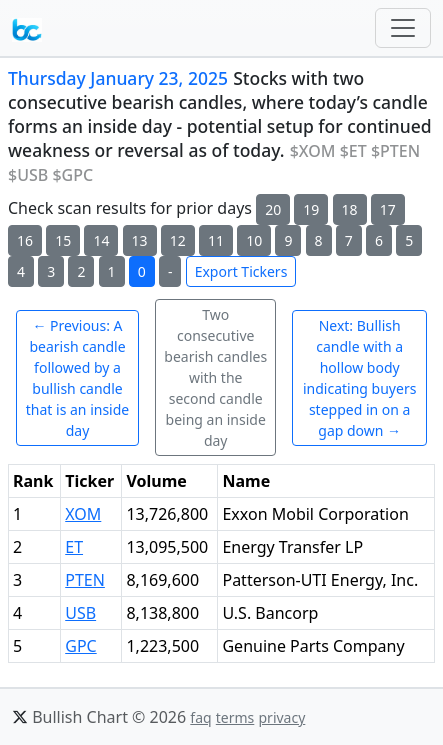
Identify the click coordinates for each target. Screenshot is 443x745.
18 (350, 209)
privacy (281, 717)
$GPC (72, 175)
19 (311, 209)
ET (74, 547)
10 (254, 240)
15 (63, 240)
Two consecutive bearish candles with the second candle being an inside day (215, 377)
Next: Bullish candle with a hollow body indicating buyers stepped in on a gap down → (359, 378)
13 (140, 240)
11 (216, 240)
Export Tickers (241, 271)
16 (25, 240)
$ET (353, 151)
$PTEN (395, 151)
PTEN (85, 580)
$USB (28, 175)
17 (388, 209)
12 (178, 240)
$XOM (313, 151)
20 (273, 209)
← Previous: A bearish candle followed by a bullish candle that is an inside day (77, 378)
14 (101, 240)
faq (200, 717)
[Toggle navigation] (403, 28)
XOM (83, 514)
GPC (80, 646)
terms (235, 717)
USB (80, 613)
